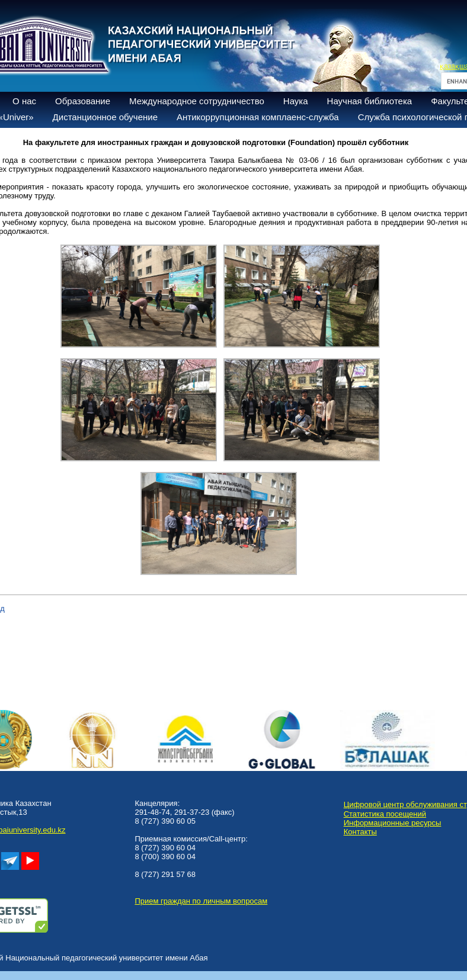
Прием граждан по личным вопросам (201, 901)
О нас (24, 101)
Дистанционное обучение (105, 117)
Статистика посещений (385, 814)
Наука (296, 101)
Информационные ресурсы (393, 823)
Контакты (360, 832)
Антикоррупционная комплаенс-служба (258, 117)
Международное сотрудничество (197, 101)
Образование (83, 101)
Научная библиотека (370, 101)
